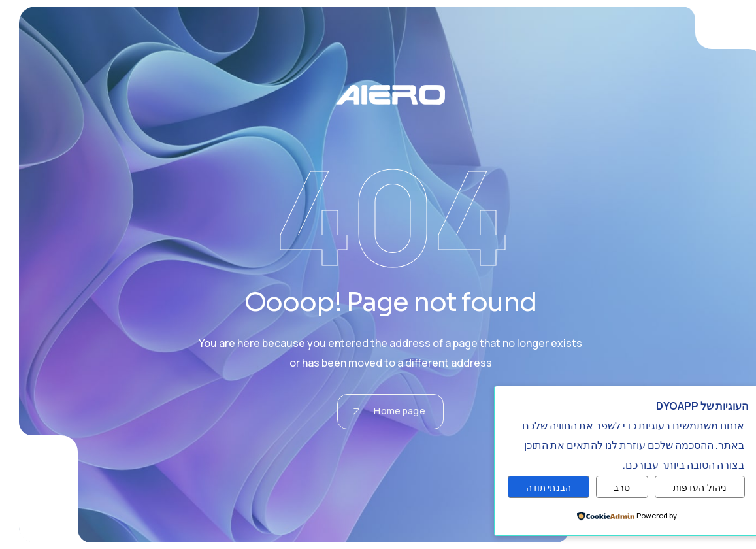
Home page (376, 411)
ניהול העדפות (688, 487)
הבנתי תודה (536, 487)
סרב (609, 487)
